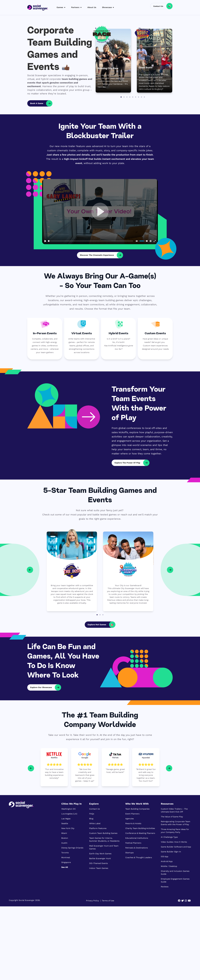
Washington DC (69, 809)
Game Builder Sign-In (171, 852)
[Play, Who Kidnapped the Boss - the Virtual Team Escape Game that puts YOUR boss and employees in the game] (100, 212)
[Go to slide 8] (141, 97)
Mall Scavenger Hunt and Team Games (104, 847)
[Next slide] (169, 768)
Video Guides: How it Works (174, 842)
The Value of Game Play (172, 817)
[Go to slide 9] (144, 97)
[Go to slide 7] (139, 97)
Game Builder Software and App (176, 847)
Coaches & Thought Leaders (139, 857)
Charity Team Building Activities (140, 828)
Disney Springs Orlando (72, 848)
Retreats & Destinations (137, 848)
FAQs (92, 814)
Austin (64, 843)
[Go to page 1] (97, 615)
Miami (64, 833)
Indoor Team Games (99, 868)
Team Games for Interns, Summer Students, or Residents (104, 839)
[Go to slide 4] (130, 97)
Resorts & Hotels (133, 823)
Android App (167, 861)
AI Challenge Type (169, 837)
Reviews (165, 887)
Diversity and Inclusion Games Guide (175, 873)
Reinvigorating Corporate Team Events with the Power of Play (176, 823)
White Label (95, 823)
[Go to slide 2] (124, 97)
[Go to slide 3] (127, 97)
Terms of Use (108, 901)
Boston (65, 838)
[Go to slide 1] (121, 97)
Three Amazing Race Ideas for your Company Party (175, 831)
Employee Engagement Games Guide (175, 880)
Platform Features (98, 828)
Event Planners (132, 814)
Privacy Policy (92, 901)
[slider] (90, 241)
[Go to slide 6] (136, 97)
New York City (68, 828)
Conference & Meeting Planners (140, 833)
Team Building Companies (137, 809)
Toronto (65, 853)
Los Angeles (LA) (69, 814)
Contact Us (94, 809)
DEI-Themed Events (98, 863)
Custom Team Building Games (103, 833)
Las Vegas (66, 819)
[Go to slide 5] (133, 97)
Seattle (65, 823)
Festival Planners (133, 843)
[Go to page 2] (100, 615)
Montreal (66, 857)
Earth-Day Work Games (100, 854)
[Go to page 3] (103, 615)
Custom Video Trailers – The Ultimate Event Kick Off (174, 810)
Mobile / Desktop (169, 866)
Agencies (130, 819)
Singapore (66, 862)
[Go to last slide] (31, 768)
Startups (129, 853)
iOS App (165, 856)
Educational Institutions (137, 838)
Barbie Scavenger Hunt (100, 858)
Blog (91, 819)
